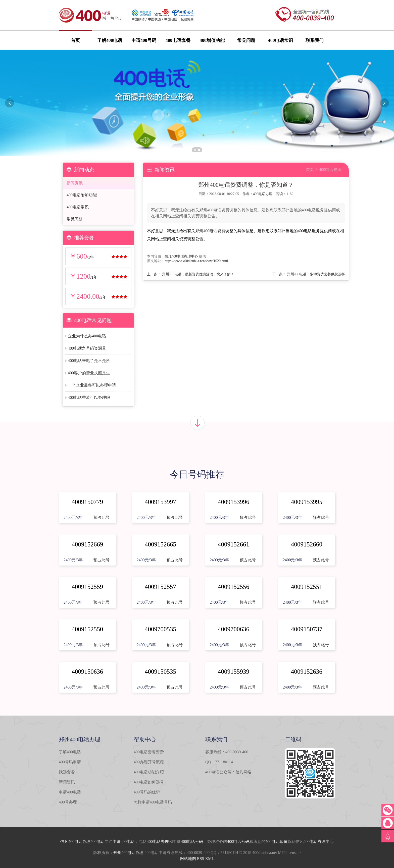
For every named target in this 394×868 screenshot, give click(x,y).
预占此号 (102, 517)
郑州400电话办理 (128, 853)
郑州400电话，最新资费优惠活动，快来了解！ (198, 274)
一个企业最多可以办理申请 (92, 385)
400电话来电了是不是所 (89, 361)
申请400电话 (70, 792)
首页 (75, 40)
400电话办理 (263, 194)
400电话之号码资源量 (87, 348)
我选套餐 (67, 772)
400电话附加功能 (82, 195)
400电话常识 (281, 40)
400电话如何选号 (149, 782)
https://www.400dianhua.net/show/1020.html (196, 261)
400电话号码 (192, 842)
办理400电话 (93, 842)
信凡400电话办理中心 (181, 256)
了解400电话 (110, 40)
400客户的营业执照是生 (89, 373)
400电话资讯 (330, 170)
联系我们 (315, 40)
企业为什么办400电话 (87, 336)
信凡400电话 (71, 842)
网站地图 (188, 859)
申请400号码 (144, 40)
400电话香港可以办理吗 (89, 397)
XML (210, 859)
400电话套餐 (178, 40)
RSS (201, 859)
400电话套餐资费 (149, 752)
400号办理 (68, 802)
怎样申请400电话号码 (153, 802)
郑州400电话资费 (210, 231)
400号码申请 (70, 762)
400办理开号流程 (149, 762)
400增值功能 (212, 40)
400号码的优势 (147, 792)
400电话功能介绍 (149, 772)
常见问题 (246, 40)
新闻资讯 (75, 183)
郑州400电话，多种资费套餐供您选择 (316, 274)
